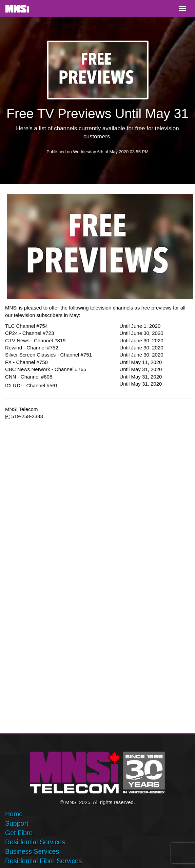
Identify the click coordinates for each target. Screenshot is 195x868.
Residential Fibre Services (44, 861)
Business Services (32, 851)
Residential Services (35, 842)
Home (14, 814)
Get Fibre (19, 833)
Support (17, 823)
